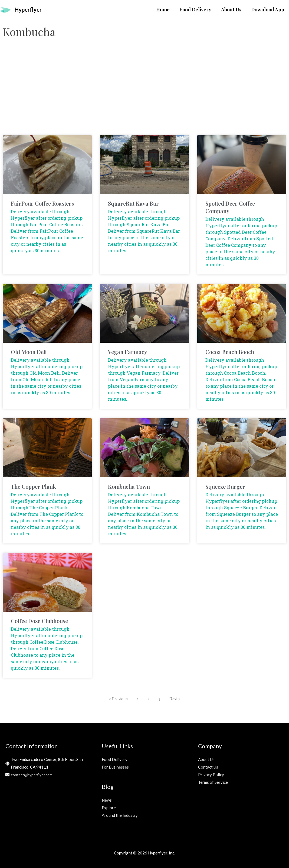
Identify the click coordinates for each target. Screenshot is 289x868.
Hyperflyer (30, 10)
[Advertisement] (144, 92)
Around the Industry (120, 816)
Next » (175, 699)
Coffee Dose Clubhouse (39, 621)
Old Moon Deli (29, 352)
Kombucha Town (129, 487)
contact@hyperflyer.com (33, 775)
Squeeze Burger (225, 487)
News (107, 801)
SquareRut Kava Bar (133, 204)
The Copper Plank (33, 487)
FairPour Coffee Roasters (42, 204)
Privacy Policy (211, 775)
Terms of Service (213, 782)
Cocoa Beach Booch (230, 352)
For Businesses (115, 767)
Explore (109, 808)
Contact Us (208, 767)
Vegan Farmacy (128, 352)
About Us (206, 760)
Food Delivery (115, 760)
